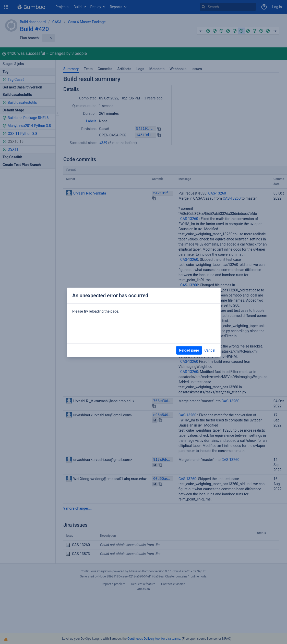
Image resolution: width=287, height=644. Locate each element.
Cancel (210, 350)
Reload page (189, 350)
